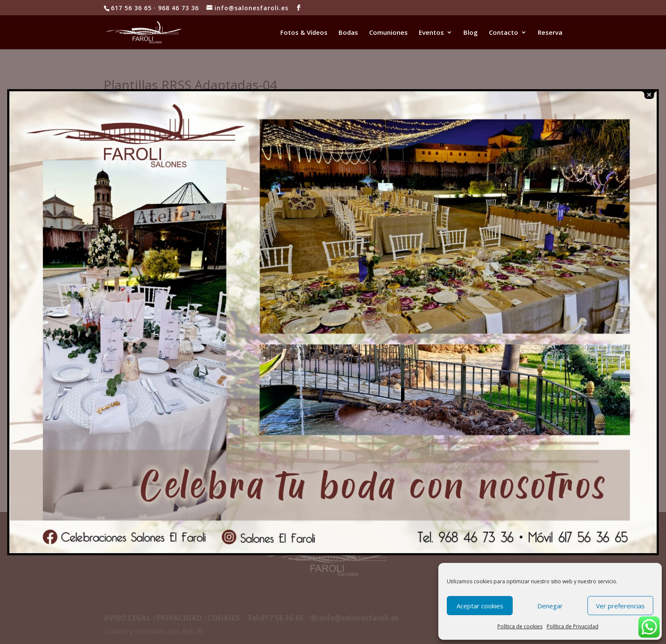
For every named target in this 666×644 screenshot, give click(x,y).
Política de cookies (520, 626)
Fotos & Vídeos (304, 33)
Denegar (550, 606)
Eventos (431, 33)
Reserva (550, 33)
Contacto (504, 33)
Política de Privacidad (573, 626)
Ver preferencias (620, 606)
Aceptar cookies (480, 606)
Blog (471, 33)
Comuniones (388, 33)
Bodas (348, 33)
